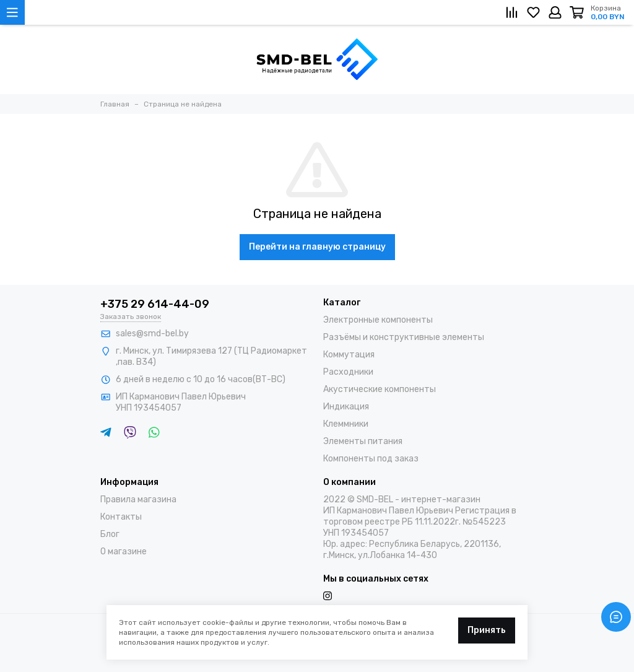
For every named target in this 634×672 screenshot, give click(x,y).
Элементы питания (363, 441)
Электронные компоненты (378, 320)
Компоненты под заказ (371, 459)
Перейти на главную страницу (317, 247)
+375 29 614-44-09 (155, 304)
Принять (487, 630)
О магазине (124, 552)
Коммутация (349, 355)
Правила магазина (138, 500)
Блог (110, 534)
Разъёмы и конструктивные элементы (404, 337)
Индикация (346, 407)
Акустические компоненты (380, 389)
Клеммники (346, 424)
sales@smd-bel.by (152, 334)
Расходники (348, 372)
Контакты (121, 517)
